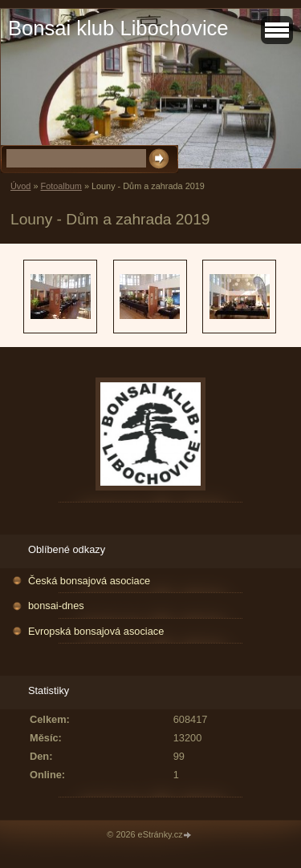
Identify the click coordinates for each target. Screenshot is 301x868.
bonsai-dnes (56, 606)
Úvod (20, 186)
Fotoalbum (61, 186)
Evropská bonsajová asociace (96, 631)
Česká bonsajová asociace (89, 581)
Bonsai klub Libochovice (118, 28)
